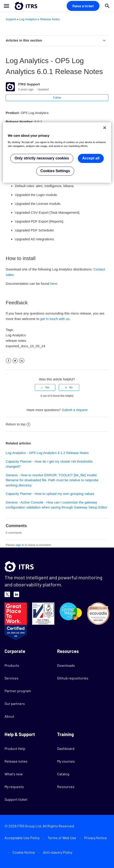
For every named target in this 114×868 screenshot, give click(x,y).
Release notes (16, 761)
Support (11, 19)
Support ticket (16, 799)
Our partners (15, 703)
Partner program (18, 691)
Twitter (15, 361)
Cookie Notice (24, 852)
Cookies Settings (55, 171)
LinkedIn (22, 361)
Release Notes (50, 19)
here (54, 284)
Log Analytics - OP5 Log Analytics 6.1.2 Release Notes (47, 453)
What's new (14, 774)
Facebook (9, 361)
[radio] (45, 387)
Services (11, 678)
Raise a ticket (83, 6)
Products (12, 665)
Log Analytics (28, 19)
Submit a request (75, 410)
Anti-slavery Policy (58, 852)
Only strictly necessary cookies (42, 158)
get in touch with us (55, 319)
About (9, 716)
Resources (66, 787)
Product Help (15, 748)
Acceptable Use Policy (22, 838)
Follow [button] (57, 98)
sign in (20, 545)
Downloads (66, 665)
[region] (57, 153)
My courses (66, 761)
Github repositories (73, 678)
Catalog (63, 774)
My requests (14, 787)
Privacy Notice (96, 838)
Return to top (18, 424)
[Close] (105, 128)
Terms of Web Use (62, 838)
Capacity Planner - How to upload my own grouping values (50, 494)
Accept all (91, 158)
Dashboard (66, 748)
